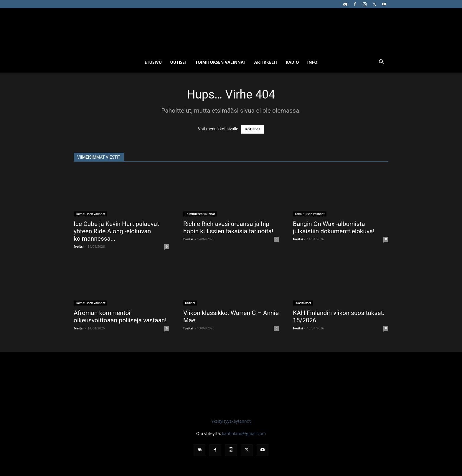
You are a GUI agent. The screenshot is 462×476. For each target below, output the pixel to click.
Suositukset (303, 303)
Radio (292, 62)
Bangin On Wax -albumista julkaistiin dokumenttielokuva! (334, 228)
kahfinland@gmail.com (244, 433)
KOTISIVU (253, 129)
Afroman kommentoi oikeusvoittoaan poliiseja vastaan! (120, 317)
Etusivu (153, 62)
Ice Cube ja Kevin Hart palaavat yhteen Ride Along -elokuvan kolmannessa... (116, 231)
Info (312, 62)
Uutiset (179, 62)
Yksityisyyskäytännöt (231, 421)
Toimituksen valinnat (221, 62)
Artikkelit (266, 62)
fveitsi (79, 246)
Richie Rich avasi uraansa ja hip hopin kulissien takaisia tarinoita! (228, 228)
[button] (381, 63)
